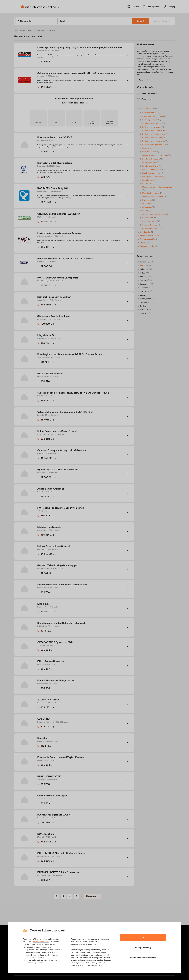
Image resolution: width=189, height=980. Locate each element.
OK (143, 938)
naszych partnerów (41, 942)
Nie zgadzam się (143, 948)
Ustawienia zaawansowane (143, 958)
